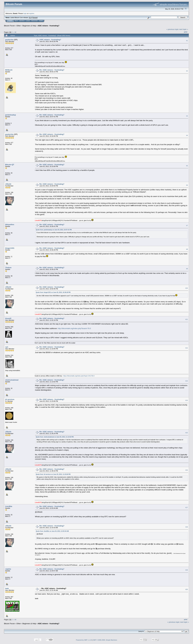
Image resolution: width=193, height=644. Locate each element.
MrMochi (9, 70)
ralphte (8, 569)
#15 (187, 433)
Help (16, 21)
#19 (187, 570)
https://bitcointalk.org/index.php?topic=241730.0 (79, 376)
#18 (187, 527)
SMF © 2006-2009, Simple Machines (105, 640)
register (31, 13)
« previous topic (173, 29)
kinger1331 (10, 248)
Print (186, 32)
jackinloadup (11, 115)
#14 (187, 400)
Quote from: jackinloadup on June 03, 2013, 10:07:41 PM (54, 230)
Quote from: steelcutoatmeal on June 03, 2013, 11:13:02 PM (55, 437)
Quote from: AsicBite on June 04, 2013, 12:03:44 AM (52, 531)
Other (19, 26)
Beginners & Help (29, 26)
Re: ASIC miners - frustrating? (52, 70)
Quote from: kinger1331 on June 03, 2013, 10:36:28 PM (53, 292)
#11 (187, 319)
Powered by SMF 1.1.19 (84, 640)
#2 (187, 71)
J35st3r (8, 184)
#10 (187, 288)
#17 (187, 508)
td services (10, 399)
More (41, 21)
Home (10, 21)
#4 (187, 135)
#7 (187, 226)
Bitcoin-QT (10, 165)
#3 (187, 116)
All (15, 32)
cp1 (7, 347)
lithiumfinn (10, 225)
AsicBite (9, 506)
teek (7, 588)
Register (34, 21)
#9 (187, 269)
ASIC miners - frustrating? (49, 26)
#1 (187, 41)
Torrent (35, 18)
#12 (187, 348)
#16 (187, 470)
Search (22, 21)
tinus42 (8, 318)
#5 (187, 166)
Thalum (8, 268)
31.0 (30, 18)
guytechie (9, 40)
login (25, 13)
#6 (187, 185)
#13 (187, 381)
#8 (187, 249)
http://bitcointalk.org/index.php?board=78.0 (74, 328)
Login (28, 21)
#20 (187, 589)
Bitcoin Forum (9, 26)
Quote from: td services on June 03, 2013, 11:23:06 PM (53, 474)
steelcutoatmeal (12, 380)
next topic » (184, 29)
